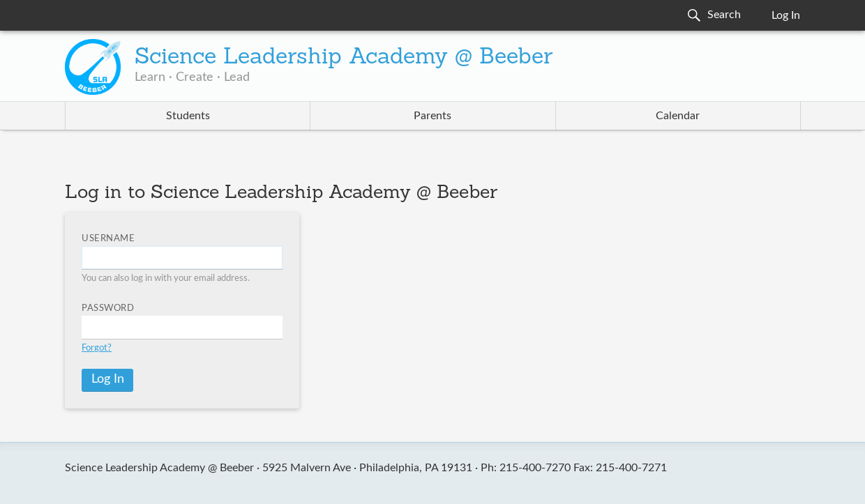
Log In (786, 15)
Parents (433, 116)
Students (188, 116)
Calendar (678, 116)
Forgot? (97, 348)
